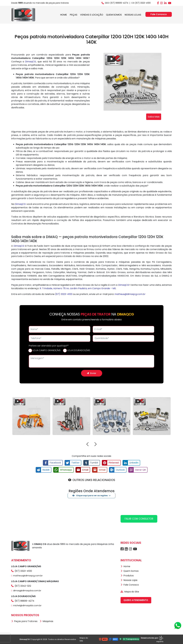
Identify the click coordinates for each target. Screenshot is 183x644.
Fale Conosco (159, 14)
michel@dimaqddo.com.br (26, 605)
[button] (87, 445)
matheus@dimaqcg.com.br (130, 294)
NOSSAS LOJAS (133, 15)
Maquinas (46, 621)
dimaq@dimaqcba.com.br (26, 590)
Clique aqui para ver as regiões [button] (90, 495)
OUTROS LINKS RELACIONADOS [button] (94, 480)
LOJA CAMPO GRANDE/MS (47, 350)
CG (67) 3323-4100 (141, 3)
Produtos (127, 575)
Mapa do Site (130, 591)
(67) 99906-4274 (23, 601)
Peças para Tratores (24, 621)
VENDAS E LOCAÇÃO (92, 15)
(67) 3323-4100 (64, 294)
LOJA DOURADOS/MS (79, 350)
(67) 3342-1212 (21, 586)
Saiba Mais (154, 117)
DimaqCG (30, 62)
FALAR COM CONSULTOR (139, 519)
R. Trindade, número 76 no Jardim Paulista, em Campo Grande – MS (78, 288)
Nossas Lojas (129, 580)
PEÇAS (74, 15)
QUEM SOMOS (114, 15)
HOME (64, 15)
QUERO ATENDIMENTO (136, 600)
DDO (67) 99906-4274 (115, 3)
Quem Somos (130, 571)
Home (125, 566)
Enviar (92, 373)
